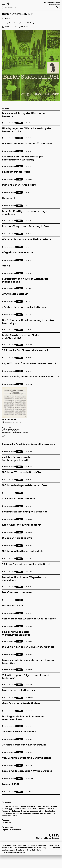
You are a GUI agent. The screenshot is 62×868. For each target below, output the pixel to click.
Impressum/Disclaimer (12, 842)
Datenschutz (8, 840)
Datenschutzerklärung (17, 865)
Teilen (6, 449)
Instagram (6, 835)
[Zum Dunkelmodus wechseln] (10, 5)
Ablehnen (56, 860)
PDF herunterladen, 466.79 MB (15, 28)
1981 (11, 439)
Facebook (6, 833)
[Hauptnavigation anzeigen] (4, 5)
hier (10, 821)
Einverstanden (55, 858)
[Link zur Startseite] (50, 4)
